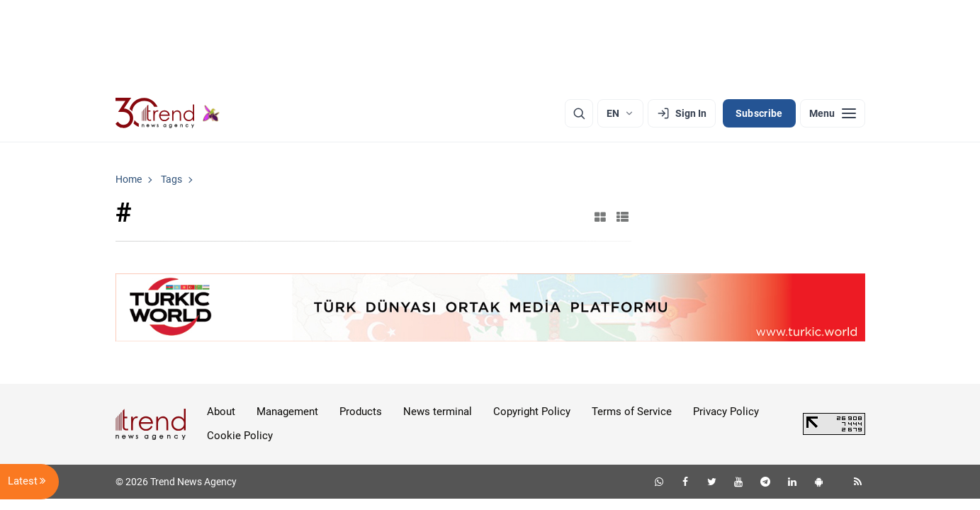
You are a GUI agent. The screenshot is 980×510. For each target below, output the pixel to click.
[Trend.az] (168, 113)
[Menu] (833, 113)
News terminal (438, 412)
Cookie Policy (240, 436)
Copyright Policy (532, 412)
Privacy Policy (726, 412)
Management (287, 412)
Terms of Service (632, 412)
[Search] (579, 113)
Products (361, 412)
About (221, 412)
